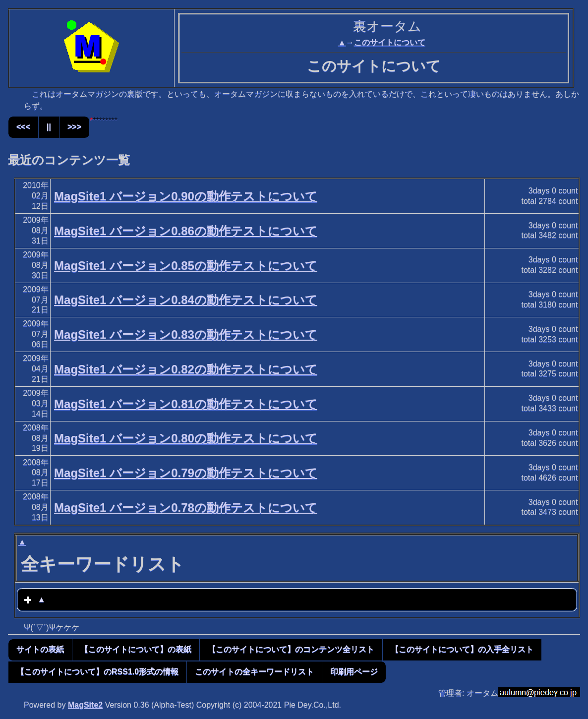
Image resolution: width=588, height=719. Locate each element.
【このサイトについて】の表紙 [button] (136, 649)
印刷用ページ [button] (354, 672)
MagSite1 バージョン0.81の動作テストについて (186, 404)
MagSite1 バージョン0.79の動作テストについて (186, 473)
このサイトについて (390, 42)
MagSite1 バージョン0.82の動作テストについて (186, 369)
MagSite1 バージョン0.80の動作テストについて (186, 438)
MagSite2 (85, 705)
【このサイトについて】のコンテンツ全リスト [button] (291, 649)
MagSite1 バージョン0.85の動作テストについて (186, 266)
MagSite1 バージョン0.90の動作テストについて (186, 196)
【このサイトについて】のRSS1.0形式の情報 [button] (97, 672)
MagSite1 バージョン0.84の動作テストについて (186, 300)
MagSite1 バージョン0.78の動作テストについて (186, 508)
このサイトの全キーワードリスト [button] (254, 672)
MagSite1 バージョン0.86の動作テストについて (186, 231)
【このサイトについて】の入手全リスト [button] (462, 649)
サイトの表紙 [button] (40, 649)
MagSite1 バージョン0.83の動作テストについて (186, 334)
